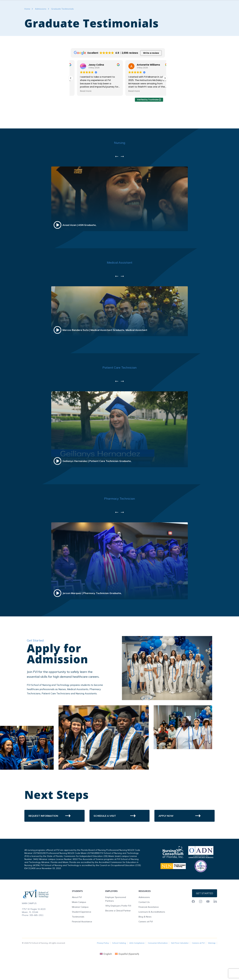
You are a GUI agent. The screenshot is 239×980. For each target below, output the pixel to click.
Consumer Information (158, 961)
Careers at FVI (146, 940)
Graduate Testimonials (62, 27)
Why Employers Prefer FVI (118, 924)
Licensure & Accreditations (152, 930)
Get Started (205, 912)
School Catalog (119, 961)
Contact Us (144, 920)
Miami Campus (79, 920)
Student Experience (82, 930)
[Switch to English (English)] (106, 972)
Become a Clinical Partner (118, 929)
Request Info (208, 3)
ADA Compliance (137, 961)
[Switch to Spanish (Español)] (127, 972)
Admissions (41, 27)
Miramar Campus (80, 925)
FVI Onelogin (192, 3)
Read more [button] (79, 109)
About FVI (77, 915)
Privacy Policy (103, 961)
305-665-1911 (36, 933)
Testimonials (78, 935)
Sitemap (212, 961)
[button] (165, 96)
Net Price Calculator (180, 961)
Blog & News (145, 935)
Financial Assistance (82, 940)
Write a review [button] (151, 71)
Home (27, 27)
